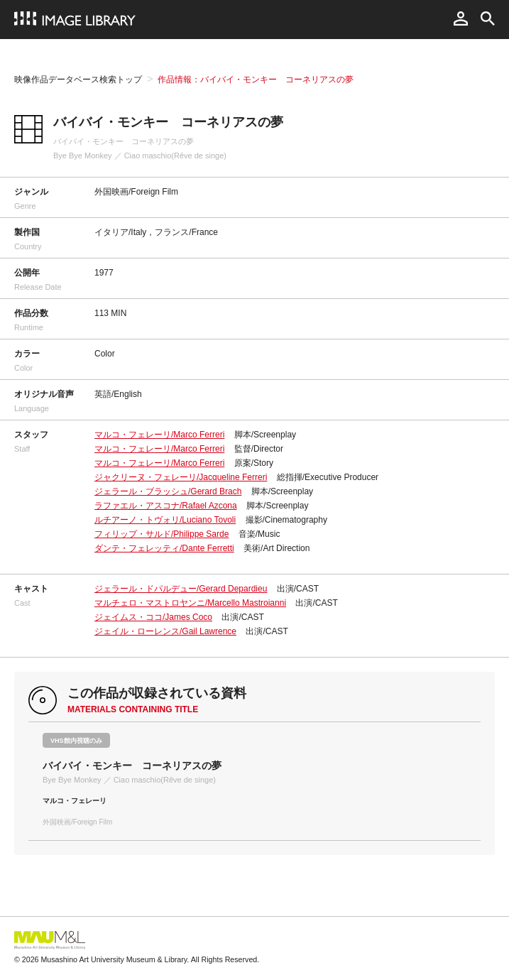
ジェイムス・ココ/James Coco (153, 617)
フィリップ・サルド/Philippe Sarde (162, 534)
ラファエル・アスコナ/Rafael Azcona (166, 506)
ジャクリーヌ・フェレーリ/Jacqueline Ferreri (181, 477)
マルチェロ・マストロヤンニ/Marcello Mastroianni (190, 603)
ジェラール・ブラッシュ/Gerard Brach (168, 491)
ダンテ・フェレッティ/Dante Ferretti (164, 548)
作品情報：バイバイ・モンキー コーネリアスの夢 (256, 80)
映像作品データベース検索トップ (78, 80)
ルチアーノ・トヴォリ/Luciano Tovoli (165, 520)
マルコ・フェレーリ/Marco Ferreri (159, 435)
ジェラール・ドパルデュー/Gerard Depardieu (181, 589)
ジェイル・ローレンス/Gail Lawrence (165, 631)
